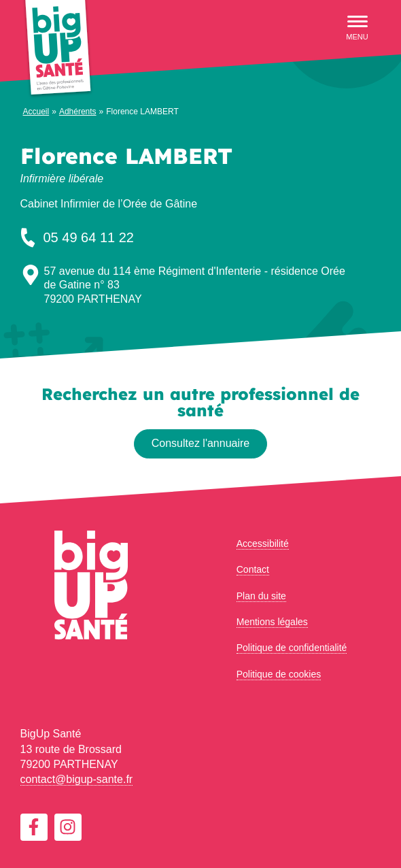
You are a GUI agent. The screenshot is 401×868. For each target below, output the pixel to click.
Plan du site (261, 596)
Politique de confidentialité (292, 648)
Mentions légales (272, 622)
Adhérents (78, 112)
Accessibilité (263, 544)
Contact (253, 569)
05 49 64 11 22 (76, 237)
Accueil (36, 112)
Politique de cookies (279, 674)
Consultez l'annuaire (201, 443)
